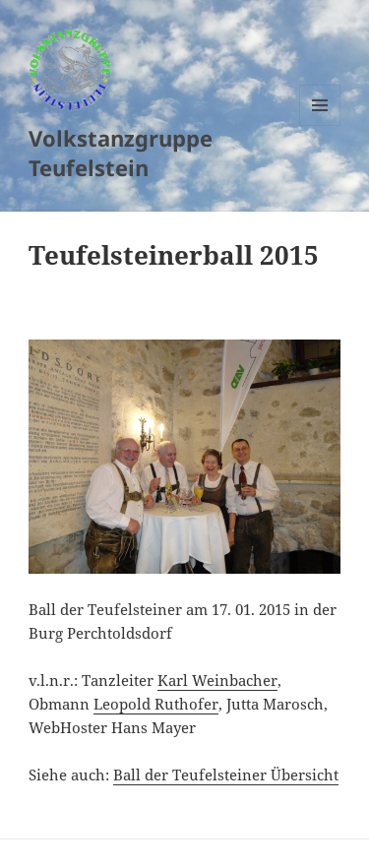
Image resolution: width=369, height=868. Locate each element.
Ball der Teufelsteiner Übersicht (226, 775)
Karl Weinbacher (217, 680)
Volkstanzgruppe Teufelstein (121, 153)
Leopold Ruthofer (156, 704)
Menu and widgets (320, 125)
